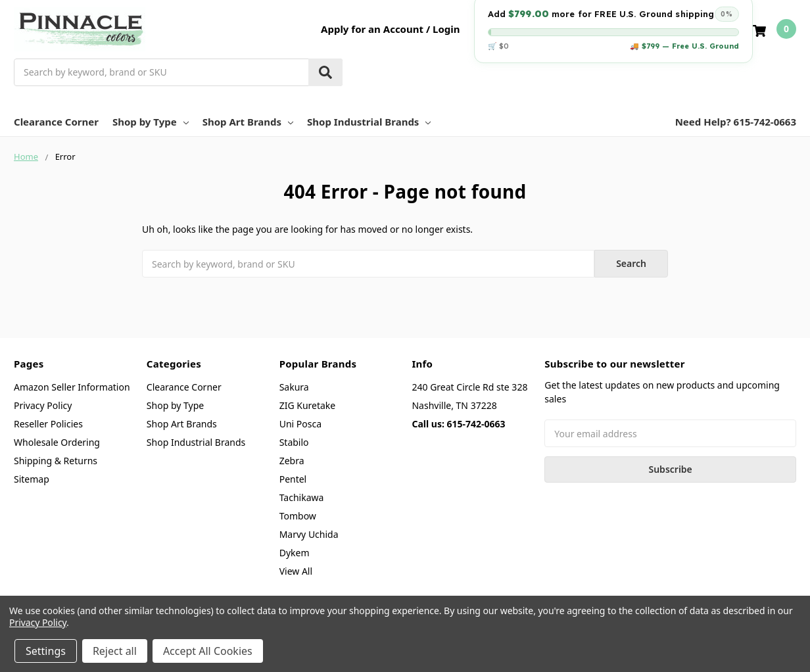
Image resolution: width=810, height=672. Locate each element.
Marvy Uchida (309, 534)
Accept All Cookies (208, 651)
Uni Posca (300, 424)
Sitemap (32, 479)
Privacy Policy (43, 405)
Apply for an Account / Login (390, 29)
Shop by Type (151, 122)
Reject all (115, 651)
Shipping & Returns (56, 461)
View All (296, 571)
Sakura (294, 387)
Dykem (295, 553)
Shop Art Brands (248, 122)
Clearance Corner (56, 122)
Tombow (298, 516)
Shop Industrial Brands (369, 122)
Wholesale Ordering (57, 442)
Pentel (293, 479)
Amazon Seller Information (72, 387)
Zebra (292, 461)
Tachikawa (302, 497)
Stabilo (294, 442)
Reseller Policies (48, 424)
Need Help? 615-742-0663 (736, 122)
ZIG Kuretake (308, 405)
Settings (46, 651)
